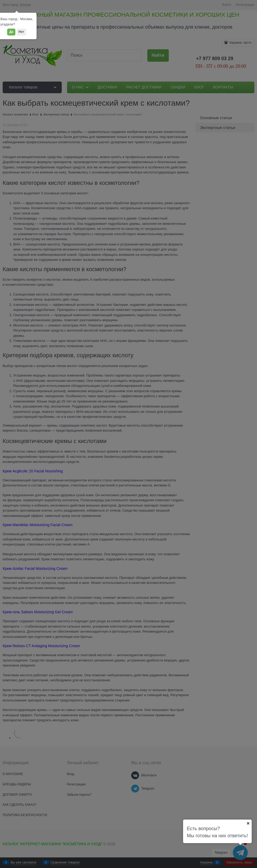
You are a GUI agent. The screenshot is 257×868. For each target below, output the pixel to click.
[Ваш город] (248, 823)
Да (11, 32)
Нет (21, 32)
